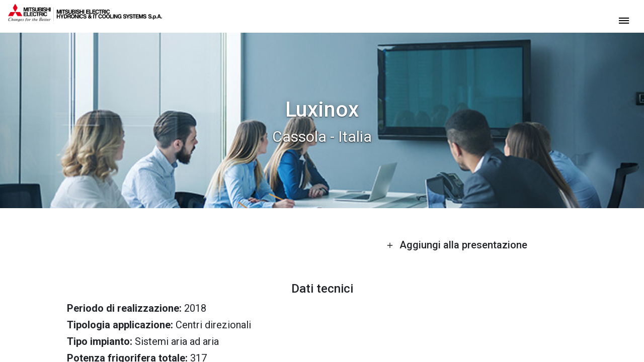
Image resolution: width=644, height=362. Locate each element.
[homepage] (85, 18)
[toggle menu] (624, 20)
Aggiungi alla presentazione (457, 245)
